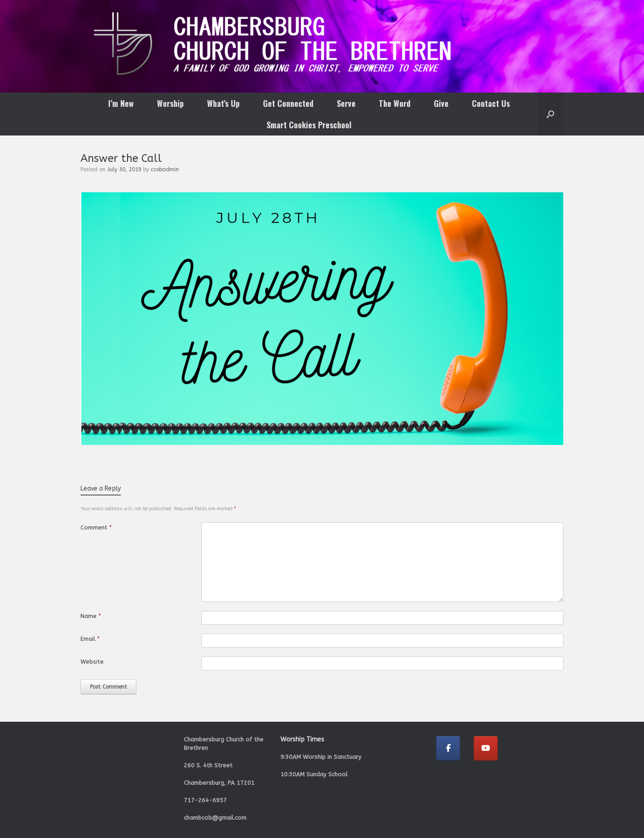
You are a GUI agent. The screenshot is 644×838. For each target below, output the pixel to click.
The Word (395, 103)
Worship (170, 103)
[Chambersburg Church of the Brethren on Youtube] (486, 748)
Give (441, 103)
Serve (346, 103)
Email (90, 639)
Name (91, 616)
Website (92, 662)
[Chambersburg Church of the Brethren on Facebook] (448, 748)
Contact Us (491, 103)
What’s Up (223, 103)
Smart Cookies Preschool (309, 125)
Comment (96, 527)
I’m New (121, 103)
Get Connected (288, 103)
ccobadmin (165, 169)
